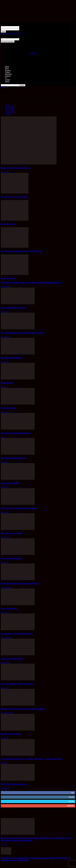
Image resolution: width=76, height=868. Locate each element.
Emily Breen (5, 337)
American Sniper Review (12, 659)
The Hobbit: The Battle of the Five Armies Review (22, 251)
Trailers (8, 72)
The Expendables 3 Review (13, 308)
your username (24, 27)
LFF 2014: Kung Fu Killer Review (16, 433)
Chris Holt (4, 763)
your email (23, 39)
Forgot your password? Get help (12, 33)
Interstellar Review (9, 224)
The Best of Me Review (11, 358)
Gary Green (5, 462)
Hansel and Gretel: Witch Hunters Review (20, 583)
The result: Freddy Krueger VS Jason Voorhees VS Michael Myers (31, 283)
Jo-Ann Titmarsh (6, 638)
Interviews (9, 74)
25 (21, 287)
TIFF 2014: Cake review (12, 533)
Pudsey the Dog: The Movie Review (16, 168)
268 (6, 790)
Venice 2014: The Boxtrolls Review (17, 634)
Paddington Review (10, 483)
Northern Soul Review (11, 734)
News (7, 68)
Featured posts (10, 106)
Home (7, 67)
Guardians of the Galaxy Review (14, 197)
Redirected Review (9, 278)
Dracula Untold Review (11, 558)
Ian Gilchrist (5, 537)
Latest (7, 104)
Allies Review (7, 383)
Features (8, 76)
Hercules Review (9, 408)
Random (8, 114)
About (7, 81)
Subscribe (70, 806)
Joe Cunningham (6, 588)
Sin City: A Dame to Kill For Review (17, 684)
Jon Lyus (4, 387)
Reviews (8, 70)
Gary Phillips (5, 287)
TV (6, 78)
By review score (10, 112)
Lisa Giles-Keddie (7, 713)
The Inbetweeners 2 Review (14, 458)
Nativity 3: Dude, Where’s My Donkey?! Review (22, 709)
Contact (8, 80)
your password (24, 29)
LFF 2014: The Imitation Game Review (18, 508)
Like (72, 793)
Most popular (9, 108)
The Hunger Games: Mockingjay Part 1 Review (22, 333)
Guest (3, 437)
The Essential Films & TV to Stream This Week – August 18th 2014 (31, 759)
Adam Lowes (5, 663)
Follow (71, 797)
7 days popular (10, 110)
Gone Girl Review (9, 609)
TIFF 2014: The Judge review (14, 784)
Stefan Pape (5, 172)
